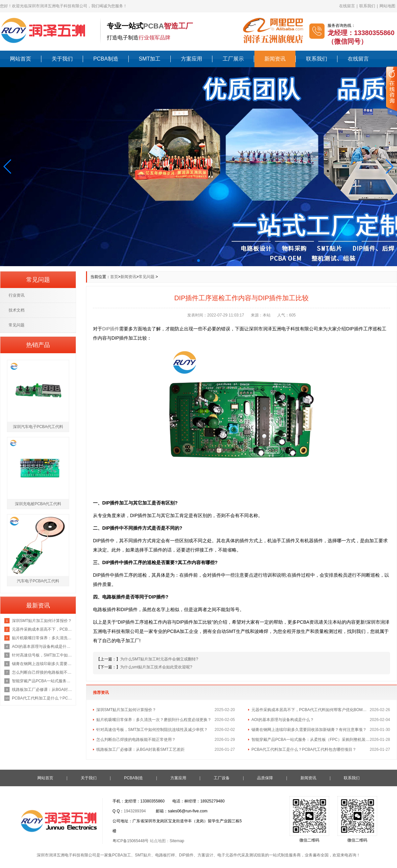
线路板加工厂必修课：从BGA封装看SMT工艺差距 (140, 749)
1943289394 (135, 811)
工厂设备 (222, 778)
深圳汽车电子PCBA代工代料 (38, 427)
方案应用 (192, 59)
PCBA (154, 26)
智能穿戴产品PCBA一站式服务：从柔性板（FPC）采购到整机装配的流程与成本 (311, 740)
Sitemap (177, 841)
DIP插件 (111, 329)
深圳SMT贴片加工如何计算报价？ (126, 710)
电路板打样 (165, 855)
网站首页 (21, 59)
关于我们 (62, 59)
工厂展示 (233, 59)
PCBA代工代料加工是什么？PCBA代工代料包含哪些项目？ (304, 749)
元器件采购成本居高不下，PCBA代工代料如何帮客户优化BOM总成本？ (311, 710)
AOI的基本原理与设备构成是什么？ (283, 720)
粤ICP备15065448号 (131, 841)
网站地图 (387, 6)
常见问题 (147, 277)
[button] (8, 167)
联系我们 (367, 6)
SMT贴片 (143, 855)
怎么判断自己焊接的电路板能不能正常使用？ (136, 740)
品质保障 (265, 778)
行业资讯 (17, 295)
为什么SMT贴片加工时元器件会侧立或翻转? (159, 659)
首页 (114, 277)
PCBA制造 (106, 59)
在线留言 (347, 6)
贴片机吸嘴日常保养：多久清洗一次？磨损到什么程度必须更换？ (154, 720)
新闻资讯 (275, 59)
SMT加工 (150, 59)
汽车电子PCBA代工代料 (38, 581)
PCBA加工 (122, 855)
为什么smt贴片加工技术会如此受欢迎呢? (156, 667)
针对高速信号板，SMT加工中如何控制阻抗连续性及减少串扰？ (152, 730)
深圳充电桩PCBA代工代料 (38, 504)
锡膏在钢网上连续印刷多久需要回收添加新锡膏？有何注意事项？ (309, 730)
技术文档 (17, 310)
